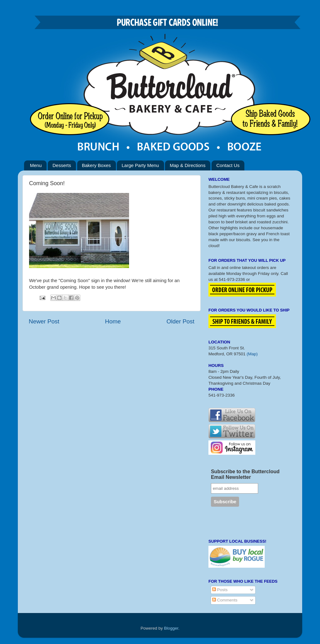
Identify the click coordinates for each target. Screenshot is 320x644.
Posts (220, 590)
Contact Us (228, 165)
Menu (36, 165)
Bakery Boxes (96, 165)
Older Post (180, 321)
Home (113, 321)
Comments (225, 600)
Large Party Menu (140, 165)
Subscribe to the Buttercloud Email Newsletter (245, 474)
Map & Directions (187, 165)
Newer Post (44, 321)
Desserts (62, 165)
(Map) (252, 354)
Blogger (171, 628)
